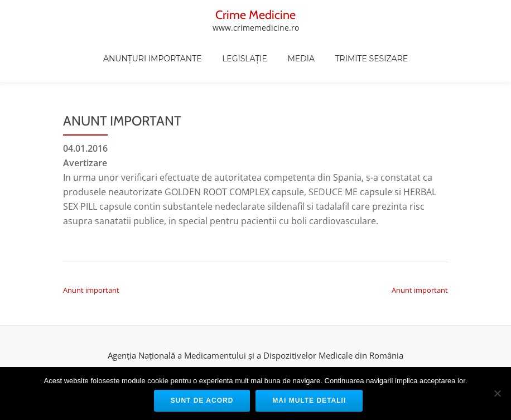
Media (347, 60)
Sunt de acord (202, 400)
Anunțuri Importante (199, 60)
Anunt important (91, 245)
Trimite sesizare (418, 60)
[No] (497, 393)
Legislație (291, 60)
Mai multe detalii (309, 400)
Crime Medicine (104, 15)
